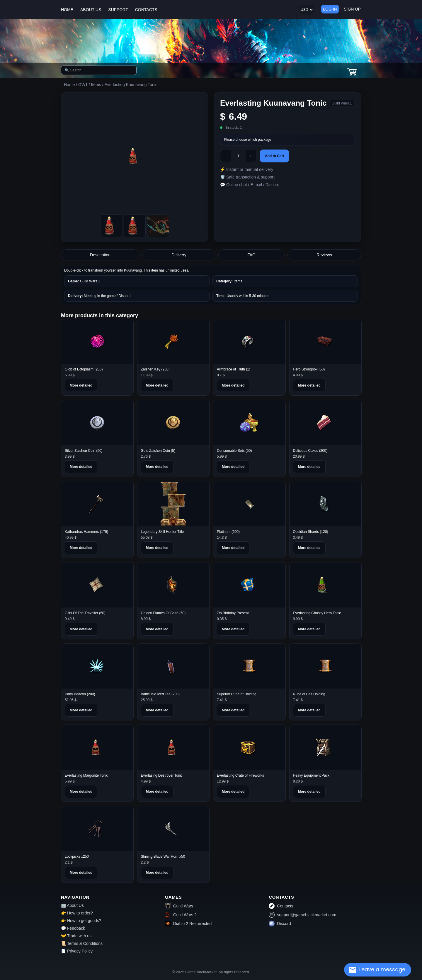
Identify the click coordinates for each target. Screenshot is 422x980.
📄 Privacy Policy (77, 951)
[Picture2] (158, 226)
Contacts (281, 906)
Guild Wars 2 (181, 915)
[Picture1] (135, 226)
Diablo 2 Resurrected (188, 924)
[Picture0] (111, 226)
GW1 (83, 85)
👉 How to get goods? (81, 921)
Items (96, 85)
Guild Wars (179, 906)
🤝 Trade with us (76, 936)
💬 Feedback (73, 928)
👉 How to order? (77, 913)
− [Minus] (226, 156)
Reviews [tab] (324, 255)
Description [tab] (100, 255)
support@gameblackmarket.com (302, 915)
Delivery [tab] (179, 255)
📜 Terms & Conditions (82, 943)
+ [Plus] (251, 156)
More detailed (81, 385)
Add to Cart (274, 156)
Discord (280, 924)
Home (69, 85)
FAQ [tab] (251, 255)
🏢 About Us (72, 905)
